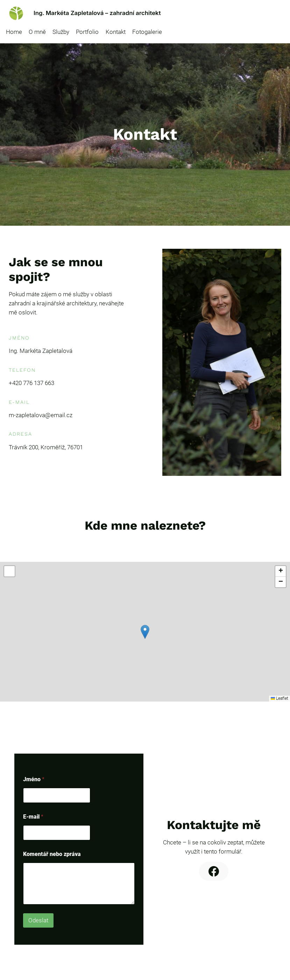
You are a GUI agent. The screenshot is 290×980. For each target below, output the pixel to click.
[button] (145, 632)
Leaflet (280, 698)
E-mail (33, 817)
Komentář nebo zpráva (52, 854)
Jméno (34, 779)
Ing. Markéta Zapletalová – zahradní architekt (97, 13)
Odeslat (38, 920)
